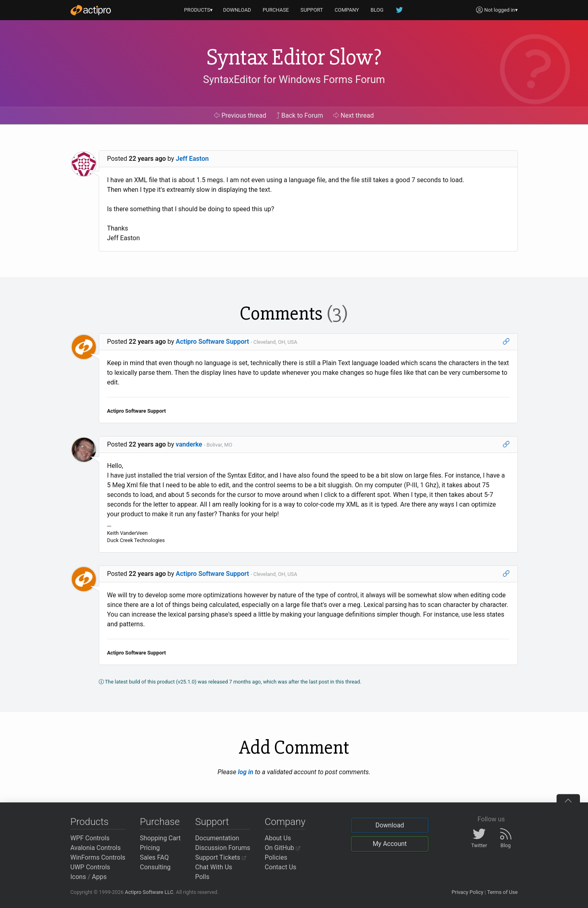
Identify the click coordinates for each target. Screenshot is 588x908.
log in (245, 772)
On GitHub (283, 848)
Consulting (155, 867)
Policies (276, 857)
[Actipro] (91, 10)
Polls (202, 877)
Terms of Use (503, 892)
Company (285, 822)
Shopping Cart (160, 838)
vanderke (189, 444)
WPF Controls (90, 838)
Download (390, 825)
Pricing (150, 848)
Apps (99, 877)
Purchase (160, 822)
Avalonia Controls (96, 848)
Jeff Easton (192, 159)
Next (354, 115)
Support (212, 822)
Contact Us (281, 867)
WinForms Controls (98, 857)
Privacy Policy (467, 892)
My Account (390, 844)
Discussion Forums (223, 848)
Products (90, 822)
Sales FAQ (154, 857)
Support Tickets (221, 857)
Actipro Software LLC (149, 892)
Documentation (217, 838)
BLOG (377, 10)
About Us (278, 838)
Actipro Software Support (212, 342)
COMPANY (347, 10)
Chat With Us (214, 867)
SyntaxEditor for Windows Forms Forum (294, 79)
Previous (240, 115)
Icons (78, 877)
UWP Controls (90, 867)
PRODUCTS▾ (199, 10)
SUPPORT (312, 10)
